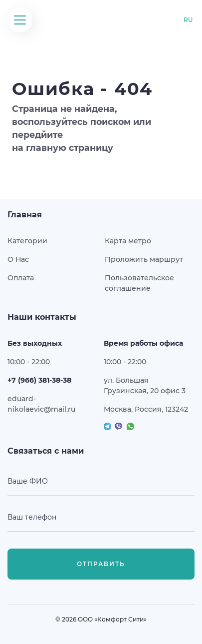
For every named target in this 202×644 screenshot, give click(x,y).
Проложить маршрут (144, 259)
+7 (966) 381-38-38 (39, 380)
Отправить (101, 564)
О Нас (18, 259)
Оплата (21, 278)
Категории (27, 241)
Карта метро (128, 241)
